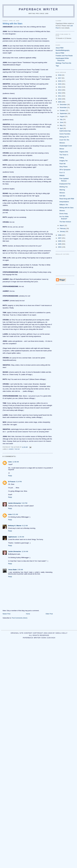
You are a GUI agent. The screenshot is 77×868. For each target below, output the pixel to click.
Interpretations (64, 202)
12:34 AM (25, 551)
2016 (60, 81)
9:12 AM (25, 526)
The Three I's (64, 155)
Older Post (49, 614)
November (63, 107)
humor (11, 449)
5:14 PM (19, 482)
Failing (62, 158)
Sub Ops (62, 196)
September (64, 113)
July (61, 119)
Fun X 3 (62, 173)
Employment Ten (65, 184)
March (62, 225)
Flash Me (62, 164)
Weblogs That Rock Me (63, 63)
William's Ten (64, 205)
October (63, 110)
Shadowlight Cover (66, 146)
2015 (60, 84)
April (61, 128)
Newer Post (6, 614)
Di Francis (12, 482)
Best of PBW (60, 53)
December (63, 105)
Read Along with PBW (67, 199)
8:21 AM (15, 514)
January (63, 231)
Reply (10, 476)
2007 (60, 238)
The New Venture (65, 222)
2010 (60, 99)
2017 (60, 78)
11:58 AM (16, 462)
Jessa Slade (12, 570)
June (62, 122)
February (63, 228)
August (62, 116)
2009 (60, 102)
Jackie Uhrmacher (15, 503)
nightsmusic (13, 537)
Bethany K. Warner (15, 526)
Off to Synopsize (65, 170)
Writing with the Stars (66, 208)
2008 (60, 235)
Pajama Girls (64, 152)
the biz (17, 449)
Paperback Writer (39, 9)
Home (28, 614)
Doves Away (63, 214)
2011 (60, 96)
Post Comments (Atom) (20, 618)
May (61, 125)
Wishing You (64, 187)
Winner (62, 149)
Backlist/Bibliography (63, 50)
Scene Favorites (65, 134)
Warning (62, 190)
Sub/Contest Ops (65, 131)
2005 (60, 244)
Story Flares (63, 167)
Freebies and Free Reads (64, 56)
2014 (60, 87)
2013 (60, 90)
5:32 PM (24, 503)
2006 (60, 241)
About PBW (60, 48)
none (10, 462)
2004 (60, 247)
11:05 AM (21, 537)
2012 (60, 93)
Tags (57, 66)
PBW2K (62, 176)
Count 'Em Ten (64, 140)
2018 (60, 75)
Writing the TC (64, 137)
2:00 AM (20, 570)
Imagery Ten (63, 161)
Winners (62, 143)
